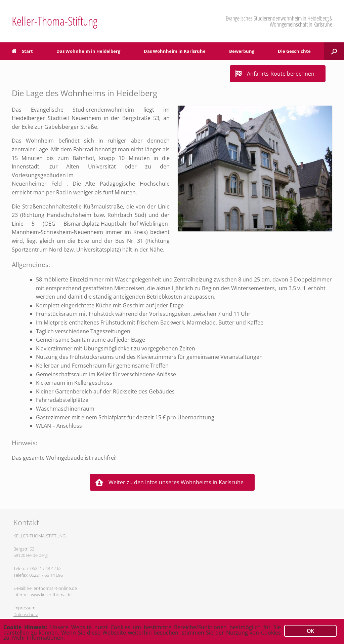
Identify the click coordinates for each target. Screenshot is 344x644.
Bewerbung (242, 51)
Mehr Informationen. (62, 638)
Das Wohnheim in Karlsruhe (175, 51)
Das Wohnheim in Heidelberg (88, 51)
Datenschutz (26, 614)
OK (310, 630)
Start (22, 51)
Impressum (24, 608)
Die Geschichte (294, 51)
